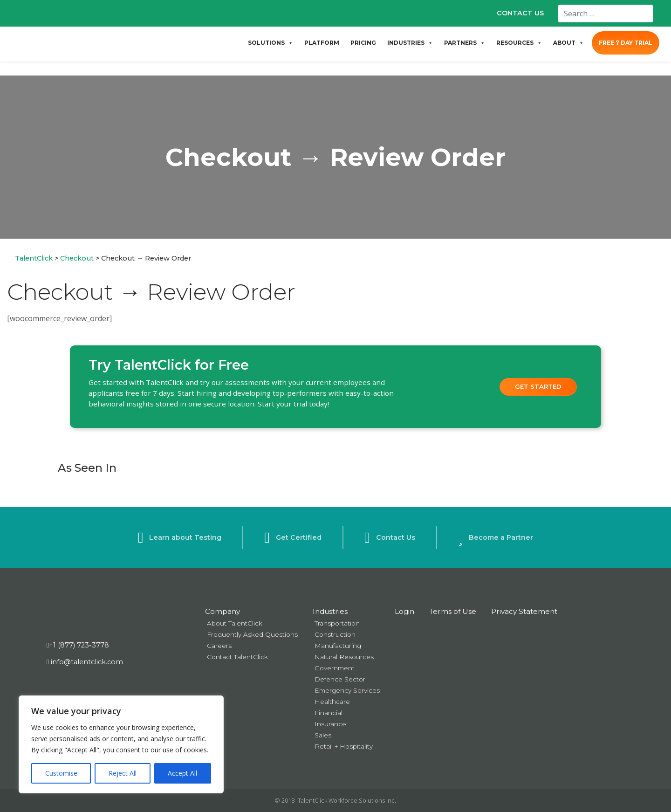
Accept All (182, 773)
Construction (335, 634)
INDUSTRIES (410, 43)
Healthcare (332, 702)
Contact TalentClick (237, 657)
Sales (323, 735)
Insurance (330, 724)
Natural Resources (344, 657)
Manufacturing (338, 646)
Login (404, 611)
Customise (61, 773)
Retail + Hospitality (344, 746)
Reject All (123, 773)
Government (335, 668)
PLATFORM (322, 43)
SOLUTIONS (270, 43)
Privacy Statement (524, 611)
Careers (219, 646)
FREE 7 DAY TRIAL (626, 43)
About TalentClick (235, 623)
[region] (121, 744)
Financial (329, 713)
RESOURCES (519, 43)
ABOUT (568, 43)
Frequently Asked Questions (252, 634)
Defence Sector (340, 679)
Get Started (538, 386)
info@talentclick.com (85, 662)
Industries (330, 611)
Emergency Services (347, 690)
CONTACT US (520, 13)
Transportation (337, 623)
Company (223, 611)
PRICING (363, 43)
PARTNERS (465, 43)
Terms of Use (453, 611)
